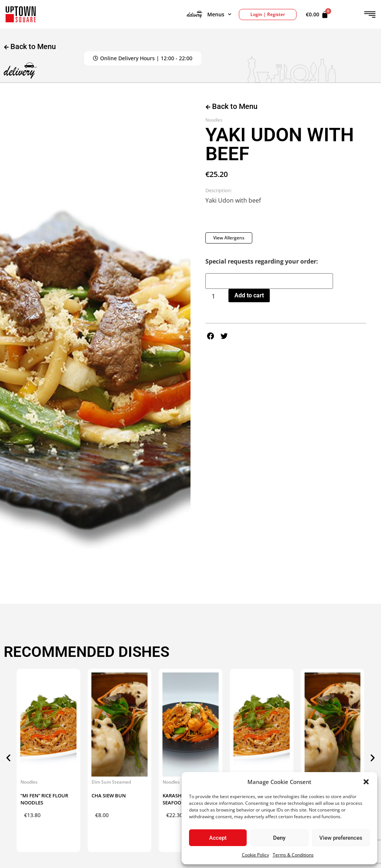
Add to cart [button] (63, 826)
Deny (279, 838)
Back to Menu (232, 106)
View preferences (341, 838)
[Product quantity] (216, 296)
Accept (218, 838)
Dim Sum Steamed (111, 782)
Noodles (214, 120)
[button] (366, 782)
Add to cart (249, 295)
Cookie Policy (255, 855)
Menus (209, 14)
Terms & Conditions (293, 855)
